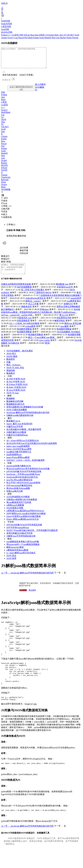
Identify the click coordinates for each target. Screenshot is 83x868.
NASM (4, 174)
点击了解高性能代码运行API (21, 92)
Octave (4, 188)
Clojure (4, 140)
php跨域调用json (14, 461)
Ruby (57, 35)
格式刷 (5, 213)
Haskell (48, 38)
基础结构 (11, 376)
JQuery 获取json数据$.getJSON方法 (23, 525)
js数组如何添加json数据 (17, 556)
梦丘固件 (32, 596)
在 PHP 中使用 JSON (16, 385)
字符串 (11, 528)
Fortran (75, 38)
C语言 (4, 106)
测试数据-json (62, 290)
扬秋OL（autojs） (34, 307)
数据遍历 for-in (13, 427)
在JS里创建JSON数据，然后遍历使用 (24, 435)
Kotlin (51, 35)
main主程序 (76, 304)
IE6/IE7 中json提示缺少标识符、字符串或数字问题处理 (32, 536)
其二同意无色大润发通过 (33, 296)
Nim (54, 38)
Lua (16, 38)
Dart (37, 35)
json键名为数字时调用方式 (19, 458)
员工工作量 (33, 310)
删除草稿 (22, 240)
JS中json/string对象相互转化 (19, 491)
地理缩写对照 (7, 346)
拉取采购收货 (23, 327)
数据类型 (11, 365)
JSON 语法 (11, 562)
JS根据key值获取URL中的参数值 (22, 505)
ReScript (5, 184)
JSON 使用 (11, 564)
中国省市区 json (24, 324)
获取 (10, 500)
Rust (33, 35)
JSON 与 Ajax (13, 399)
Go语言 (16, 35)
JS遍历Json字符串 (15, 433)
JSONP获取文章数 (15, 514)
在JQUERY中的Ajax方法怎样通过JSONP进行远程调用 (32, 449)
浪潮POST (68, 310)
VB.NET (70, 35)
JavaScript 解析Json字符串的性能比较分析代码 (28, 419)
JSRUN (4, 3)
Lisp (58, 38)
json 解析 (65, 332)
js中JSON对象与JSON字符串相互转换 (24, 477)
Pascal (21, 38)
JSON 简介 (11, 360)
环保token (44, 315)
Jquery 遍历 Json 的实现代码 (19, 430)
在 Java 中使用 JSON (16, 396)
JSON (4, 124)
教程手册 (24, 254)
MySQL (5, 169)
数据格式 (11, 379)
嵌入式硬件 (40, 88)
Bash (31, 38)
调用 (10, 444)
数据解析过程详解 (15, 407)
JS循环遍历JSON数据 (16, 438)
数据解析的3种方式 (15, 410)
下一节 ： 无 (60, 579)
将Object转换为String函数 (18, 494)
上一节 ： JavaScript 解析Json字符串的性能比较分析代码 (27, 579)
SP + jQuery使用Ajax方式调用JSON (23, 447)
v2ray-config (44, 346)
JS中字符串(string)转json (18, 534)
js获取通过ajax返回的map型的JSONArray (25, 517)
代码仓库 (24, 257)
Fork (4, 207)
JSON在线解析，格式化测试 (20, 357)
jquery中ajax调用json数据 (18, 463)
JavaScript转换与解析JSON (19, 472)
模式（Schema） (14, 371)
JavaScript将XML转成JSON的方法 (22, 483)
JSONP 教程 (12, 362)
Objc (3, 126)
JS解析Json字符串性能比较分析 (21, 542)
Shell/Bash (6, 116)
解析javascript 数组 (15, 553)
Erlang (36, 38)
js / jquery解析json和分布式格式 (21, 559)
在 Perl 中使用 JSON (16, 388)
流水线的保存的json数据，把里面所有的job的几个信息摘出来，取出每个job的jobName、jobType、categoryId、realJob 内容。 (41, 318)
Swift (77, 35)
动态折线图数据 (24, 293)
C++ (10, 35)
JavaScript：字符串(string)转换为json (23, 480)
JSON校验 (6, 193)
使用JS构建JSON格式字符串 (19, 539)
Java (3, 101)
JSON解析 (40, 91)
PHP (22, 35)
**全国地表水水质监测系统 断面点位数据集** (60, 301)
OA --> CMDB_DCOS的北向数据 (24, 329)
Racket (63, 38)
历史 (4, 216)
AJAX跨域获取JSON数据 (18, 503)
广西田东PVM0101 (43, 299)
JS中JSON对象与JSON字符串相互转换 (24, 531)
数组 (10, 545)
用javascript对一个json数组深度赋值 (23, 550)
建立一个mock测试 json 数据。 (42, 343)
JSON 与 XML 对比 (15, 374)
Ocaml (4, 164)
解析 (10, 402)
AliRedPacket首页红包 (36, 304)
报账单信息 (26, 313)
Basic (3, 191)
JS (36, 94)
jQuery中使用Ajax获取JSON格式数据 (24, 522)
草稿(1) (11, 229)
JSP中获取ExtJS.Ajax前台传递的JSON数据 (26, 520)
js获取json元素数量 (15, 511)
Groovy (11, 38)
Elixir (3, 186)
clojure (4, 38)
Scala (42, 38)
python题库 (30, 332)
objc (62, 35)
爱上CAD (64, 321)
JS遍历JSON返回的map (17, 441)
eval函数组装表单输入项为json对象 (23, 548)
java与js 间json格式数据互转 (19, 486)
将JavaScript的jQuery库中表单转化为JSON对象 (28, 475)
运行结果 (24, 252)
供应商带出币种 (64, 324)
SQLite (27, 35)
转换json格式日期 (15, 497)
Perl (26, 38)
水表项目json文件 (65, 293)
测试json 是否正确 (73, 329)
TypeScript (6, 181)
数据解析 (11, 404)
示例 (10, 382)
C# (47, 35)
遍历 (10, 424)
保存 (4, 205)
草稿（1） (7, 210)
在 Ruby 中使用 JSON (16, 393)
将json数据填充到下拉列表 (19, 508)
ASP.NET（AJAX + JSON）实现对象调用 (25, 466)
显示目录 (5, 352)
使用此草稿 (12, 240)
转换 (10, 469)
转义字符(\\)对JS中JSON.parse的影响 (23, 489)
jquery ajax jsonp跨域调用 (18, 452)
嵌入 (4, 218)
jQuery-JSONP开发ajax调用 (19, 455)
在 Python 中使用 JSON (17, 390)
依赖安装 (6, 221)
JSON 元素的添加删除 (17, 416)
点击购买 (23, 596)
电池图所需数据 (24, 335)
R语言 (42, 35)
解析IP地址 (60, 327)
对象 (9, 368)
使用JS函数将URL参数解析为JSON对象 (25, 413)
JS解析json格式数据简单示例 (20, 421)
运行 (5, 202)
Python (4, 35)
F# (65, 35)
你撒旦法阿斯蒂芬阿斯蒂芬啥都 (16, 290)
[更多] (47, 349)
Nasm (69, 38)
